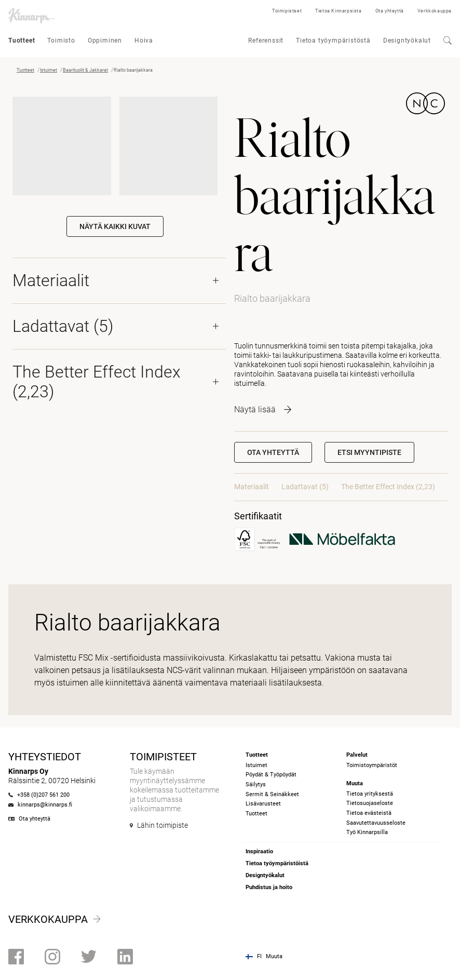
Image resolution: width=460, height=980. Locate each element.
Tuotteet (22, 41)
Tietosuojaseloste (370, 803)
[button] (369, 452)
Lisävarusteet (263, 804)
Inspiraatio (259, 851)
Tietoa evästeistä (369, 813)
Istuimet (49, 70)
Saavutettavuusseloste (376, 823)
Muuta (274, 956)
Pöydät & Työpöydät (271, 775)
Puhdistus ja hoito (269, 887)
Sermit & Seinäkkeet (272, 794)
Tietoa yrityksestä (370, 794)
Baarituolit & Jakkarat (85, 70)
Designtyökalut (407, 41)
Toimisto (61, 41)
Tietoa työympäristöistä (277, 863)
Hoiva (144, 41)
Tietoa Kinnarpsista (338, 11)
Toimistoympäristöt (372, 765)
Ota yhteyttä (390, 11)
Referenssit (266, 41)
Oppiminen (105, 41)
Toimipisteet (287, 11)
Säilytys (256, 784)
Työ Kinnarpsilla (367, 832)
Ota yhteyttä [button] (273, 452)
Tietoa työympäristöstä (333, 41)
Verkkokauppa (435, 11)
